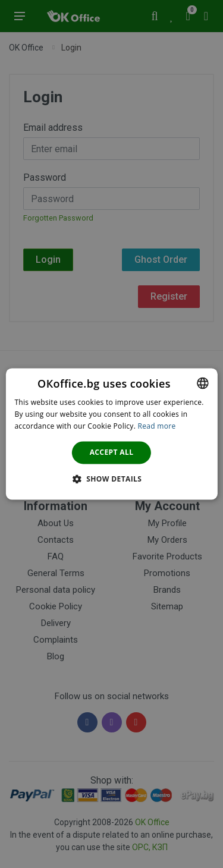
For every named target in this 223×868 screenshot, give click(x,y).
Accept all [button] (112, 452)
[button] (112, 479)
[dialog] (111, 434)
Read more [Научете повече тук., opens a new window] (157, 426)
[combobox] (203, 383)
